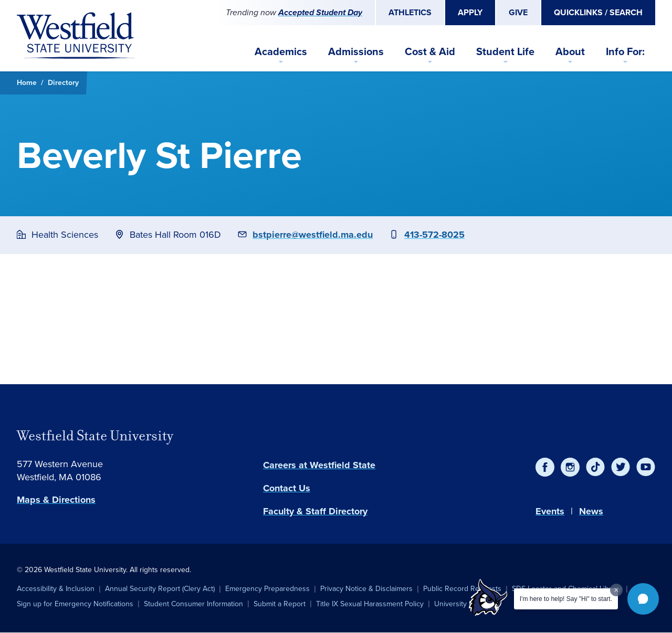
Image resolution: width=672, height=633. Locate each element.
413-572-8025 (434, 235)
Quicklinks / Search (598, 12)
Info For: (625, 51)
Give (518, 12)
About (570, 51)
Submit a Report (280, 604)
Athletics (410, 12)
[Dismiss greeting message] (616, 590)
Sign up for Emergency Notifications (75, 604)
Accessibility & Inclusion (56, 589)
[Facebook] (545, 467)
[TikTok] (595, 467)
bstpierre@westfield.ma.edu (313, 235)
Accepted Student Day (320, 12)
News (591, 511)
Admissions (356, 51)
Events (550, 511)
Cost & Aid (430, 51)
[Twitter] (621, 467)
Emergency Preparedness (267, 589)
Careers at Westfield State (319, 465)
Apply (470, 12)
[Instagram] (570, 467)
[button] (643, 599)
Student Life (505, 51)
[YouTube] (646, 467)
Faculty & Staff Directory (315, 511)
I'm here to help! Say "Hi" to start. (566, 599)
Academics (281, 51)
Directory (63, 83)
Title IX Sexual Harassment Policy (370, 604)
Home (27, 83)
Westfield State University (95, 436)
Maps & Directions (56, 500)
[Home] (76, 36)
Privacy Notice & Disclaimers (366, 589)
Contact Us (287, 488)
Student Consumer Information (193, 604)
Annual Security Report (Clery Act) (160, 589)
